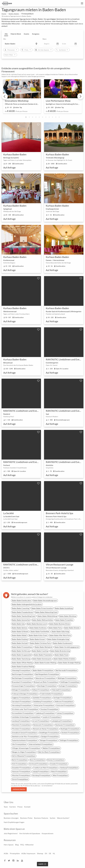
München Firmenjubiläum (21, 775)
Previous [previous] (5, 96)
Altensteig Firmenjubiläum (21, 670)
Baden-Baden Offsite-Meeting (22, 663)
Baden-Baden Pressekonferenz (23, 612)
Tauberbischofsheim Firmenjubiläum (25, 740)
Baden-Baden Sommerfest (21, 620)
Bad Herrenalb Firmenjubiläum (66, 670)
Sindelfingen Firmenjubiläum (49, 733)
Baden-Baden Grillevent (20, 631)
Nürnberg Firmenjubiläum (41, 775)
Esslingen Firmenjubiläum (68, 686)
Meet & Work (16, 34)
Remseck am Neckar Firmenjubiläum (46, 729)
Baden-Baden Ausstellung (64, 608)
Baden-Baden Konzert (38, 639)
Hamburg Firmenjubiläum (69, 768)
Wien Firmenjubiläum (60, 775)
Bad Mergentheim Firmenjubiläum (47, 674)
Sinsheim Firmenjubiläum (70, 733)
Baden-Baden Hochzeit (20, 643)
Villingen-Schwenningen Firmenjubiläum (26, 748)
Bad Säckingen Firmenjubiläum (23, 678)
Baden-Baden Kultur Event (38, 635)
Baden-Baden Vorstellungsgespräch (67, 647)
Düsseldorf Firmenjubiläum (22, 768)
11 (59, 117)
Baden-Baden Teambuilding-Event (24, 616)
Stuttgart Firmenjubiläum (50, 736)
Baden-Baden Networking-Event (46, 612)
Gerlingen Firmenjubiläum (62, 698)
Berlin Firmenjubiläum (20, 760)
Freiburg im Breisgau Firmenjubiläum (25, 694)
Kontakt (27, 807)
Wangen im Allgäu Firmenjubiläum (24, 752)
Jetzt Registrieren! (11, 833)
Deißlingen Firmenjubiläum (70, 682)
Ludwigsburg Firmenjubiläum (61, 721)
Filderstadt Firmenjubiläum (61, 690)
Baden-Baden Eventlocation (22, 600)
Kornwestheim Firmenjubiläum (23, 713)
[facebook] (5, 861)
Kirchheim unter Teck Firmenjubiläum (25, 709)
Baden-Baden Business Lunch (37, 624)
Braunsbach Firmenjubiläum (22, 682)
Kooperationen (48, 833)
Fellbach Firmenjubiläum (41, 690)
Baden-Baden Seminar (20, 628)
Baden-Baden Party (55, 628)
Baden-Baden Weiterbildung (47, 616)
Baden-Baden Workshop (68, 616)
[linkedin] (18, 861)
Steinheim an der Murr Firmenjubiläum (26, 736)
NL (54, 853)
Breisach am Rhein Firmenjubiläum (46, 682)
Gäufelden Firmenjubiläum (42, 698)
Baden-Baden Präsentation (43, 655)
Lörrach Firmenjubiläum (41, 721)
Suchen (53, 818)
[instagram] (14, 861)
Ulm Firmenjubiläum (19, 744)
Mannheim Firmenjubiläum (21, 725)
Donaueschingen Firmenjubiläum (24, 686)
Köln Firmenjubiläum (19, 764)
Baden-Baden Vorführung (21, 651)
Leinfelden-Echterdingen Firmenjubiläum (26, 717)
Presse (20, 807)
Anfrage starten (19, 789)
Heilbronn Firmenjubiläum (64, 701)
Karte (42, 864)
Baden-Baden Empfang (20, 639)
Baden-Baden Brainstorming (60, 651)
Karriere (13, 807)
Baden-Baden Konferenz (38, 628)
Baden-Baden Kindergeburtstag (58, 639)
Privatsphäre (15, 853)
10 (56, 117)
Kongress (36, 34)
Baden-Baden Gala (18, 624)
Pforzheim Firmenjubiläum (21, 729)
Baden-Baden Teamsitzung (21, 659)
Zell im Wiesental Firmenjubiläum (24, 756)
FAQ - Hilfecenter (27, 845)
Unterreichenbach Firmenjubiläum (41, 744)
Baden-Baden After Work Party (60, 635)
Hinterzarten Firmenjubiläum (44, 705)
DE (50, 853)
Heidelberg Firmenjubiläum (43, 701)
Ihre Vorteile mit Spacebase (30, 833)
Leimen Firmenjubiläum (65, 713)
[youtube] (23, 861)
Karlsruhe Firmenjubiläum (66, 705)
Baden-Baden (14, 14)
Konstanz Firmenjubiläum (50, 709)
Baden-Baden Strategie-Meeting (69, 663)
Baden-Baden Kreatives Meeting (23, 666)
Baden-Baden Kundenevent (62, 643)
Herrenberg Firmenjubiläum (22, 705)
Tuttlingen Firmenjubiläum (69, 740)
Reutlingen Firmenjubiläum (70, 729)
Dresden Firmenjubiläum (59, 764)
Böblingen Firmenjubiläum (67, 678)
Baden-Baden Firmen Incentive (42, 608)
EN (46, 853)
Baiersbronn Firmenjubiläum (46, 678)
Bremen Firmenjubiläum (56, 760)
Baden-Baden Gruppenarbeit (22, 655)
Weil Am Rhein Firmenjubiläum (49, 752)
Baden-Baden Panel (61, 655)
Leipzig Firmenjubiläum (41, 771)
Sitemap (40, 853)
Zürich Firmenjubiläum (20, 779)
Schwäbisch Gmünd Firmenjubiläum (25, 733)
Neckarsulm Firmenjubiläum (43, 725)
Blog (17, 845)
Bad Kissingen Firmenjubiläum (23, 674)
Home (4, 14)
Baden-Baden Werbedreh (44, 647)
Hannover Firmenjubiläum (21, 771)
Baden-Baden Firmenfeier (64, 620)
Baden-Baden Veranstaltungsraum (45, 600)
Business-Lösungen (11, 818)
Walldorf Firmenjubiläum (51, 748)
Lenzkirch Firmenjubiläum (52, 717)
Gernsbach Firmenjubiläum (21, 701)
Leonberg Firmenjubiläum (21, 721)
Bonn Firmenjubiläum (38, 760)
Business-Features (41, 818)
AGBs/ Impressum (28, 853)
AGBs (6, 853)
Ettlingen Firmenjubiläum (21, 690)
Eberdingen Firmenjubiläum (47, 686)
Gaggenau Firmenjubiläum (21, 698)
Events (27, 34)
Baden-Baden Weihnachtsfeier (43, 620)
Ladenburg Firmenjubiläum (45, 713)
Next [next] (80, 96)
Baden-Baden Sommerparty (42, 659)
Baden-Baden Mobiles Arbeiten (64, 659)
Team (6, 807)
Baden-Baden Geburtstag (60, 631)
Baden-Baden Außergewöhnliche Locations (27, 604)
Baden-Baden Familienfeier (40, 631)
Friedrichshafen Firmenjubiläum (51, 694)
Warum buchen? (63, 818)
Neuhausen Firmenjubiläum (65, 725)
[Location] (21, 44)
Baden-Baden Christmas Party (40, 643)
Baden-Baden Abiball (19, 635)
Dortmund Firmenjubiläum (38, 764)
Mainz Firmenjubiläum (59, 771)
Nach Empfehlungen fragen (14, 822)
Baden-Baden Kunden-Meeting (45, 663)
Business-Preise (26, 818)
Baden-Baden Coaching (40, 651)
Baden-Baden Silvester (72, 628)
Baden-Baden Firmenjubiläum (22, 647)
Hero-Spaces (9, 845)
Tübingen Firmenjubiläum (48, 740)
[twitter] (10, 861)
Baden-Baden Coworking (21, 608)
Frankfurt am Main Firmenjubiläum (46, 768)
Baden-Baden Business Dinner (60, 624)
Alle (6, 34)
